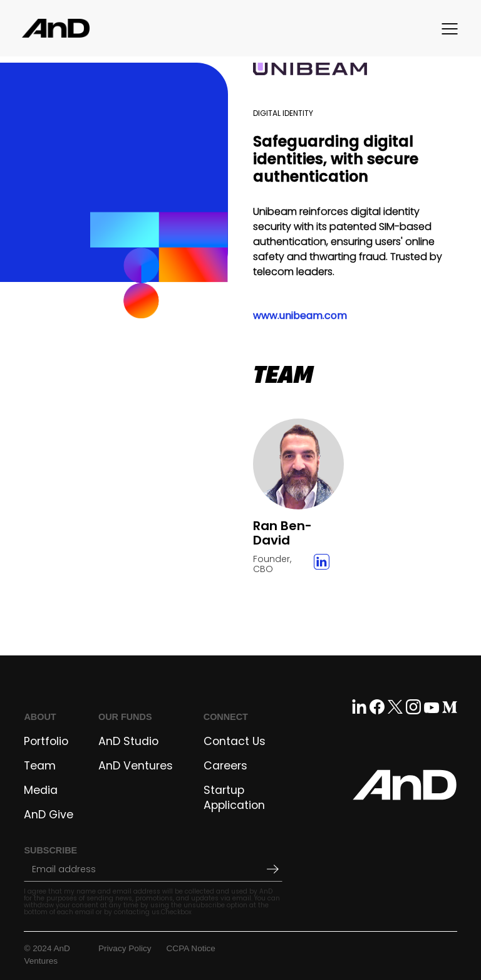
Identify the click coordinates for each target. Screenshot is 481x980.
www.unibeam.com (300, 316)
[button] (453, 28)
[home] (56, 29)
